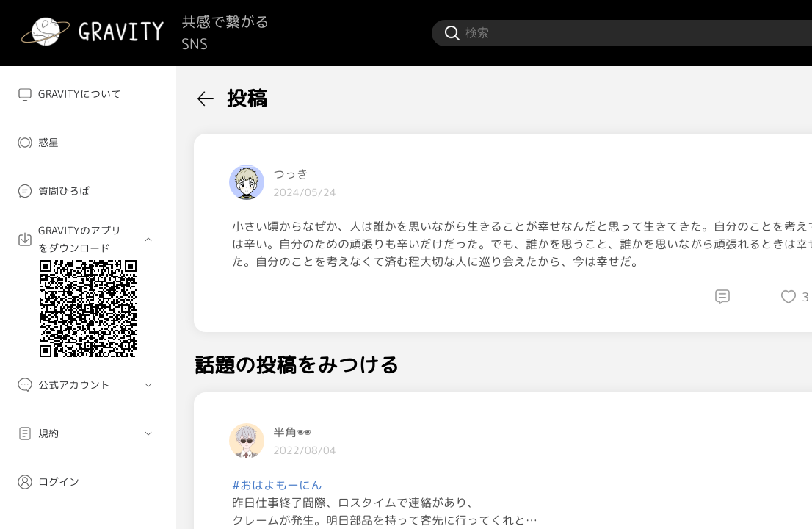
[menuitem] (88, 94)
